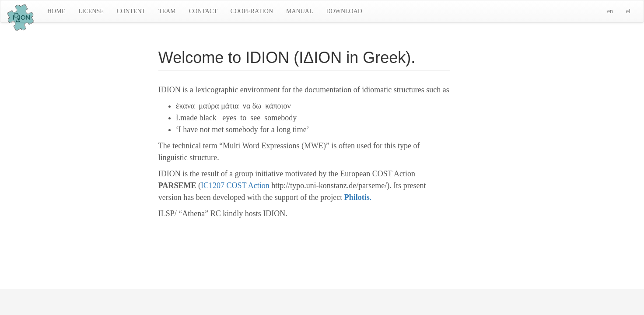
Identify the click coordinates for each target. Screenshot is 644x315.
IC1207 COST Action (235, 185)
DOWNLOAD (344, 11)
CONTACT (203, 11)
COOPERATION (252, 11)
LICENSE (91, 11)
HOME (56, 11)
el (628, 11)
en (610, 11)
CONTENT (131, 11)
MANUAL (299, 11)
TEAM (167, 11)
